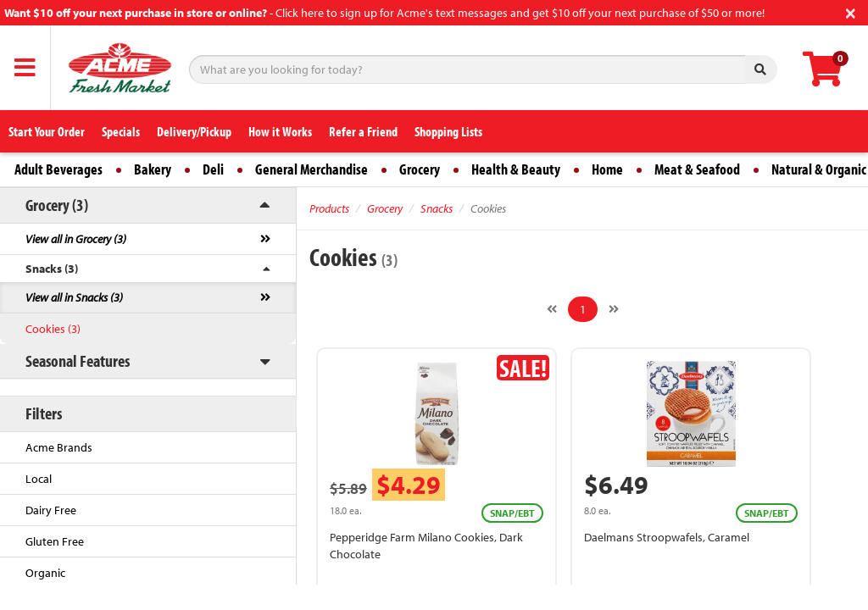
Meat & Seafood (697, 169)
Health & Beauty (516, 169)
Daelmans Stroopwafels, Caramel (667, 537)
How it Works (280, 131)
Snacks (437, 208)
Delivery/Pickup (194, 131)
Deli (213, 169)
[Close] (851, 11)
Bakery (153, 169)
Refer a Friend (363, 131)
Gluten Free (55, 541)
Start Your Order (47, 131)
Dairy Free (51, 510)
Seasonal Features (78, 360)
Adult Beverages (58, 169)
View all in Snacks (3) (74, 297)
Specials (121, 131)
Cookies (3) (53, 329)
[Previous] (552, 309)
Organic (45, 573)
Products (329, 208)
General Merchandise (312, 169)
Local (39, 479)
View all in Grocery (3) (76, 239)
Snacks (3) (52, 269)
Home (607, 169)
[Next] (614, 309)
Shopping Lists (448, 131)
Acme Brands (59, 447)
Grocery (420, 169)
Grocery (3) (57, 205)
